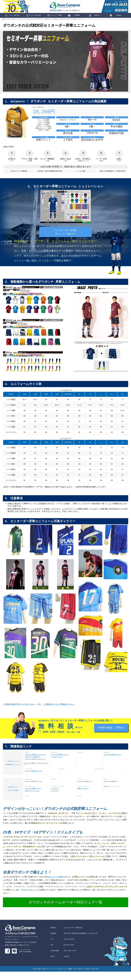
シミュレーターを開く (65, 235)
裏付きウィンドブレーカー (32, 799)
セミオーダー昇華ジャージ (85, 789)
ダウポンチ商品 (13, 796)
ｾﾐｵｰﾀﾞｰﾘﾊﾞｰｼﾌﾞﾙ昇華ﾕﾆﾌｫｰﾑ (33, 765)
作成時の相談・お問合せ (111, 737)
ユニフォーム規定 (56, 885)
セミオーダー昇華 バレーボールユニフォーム (36, 772)
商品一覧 (48, 20)
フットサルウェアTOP (10, 20)
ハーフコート (55, 796)
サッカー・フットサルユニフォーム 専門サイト (30, 20)
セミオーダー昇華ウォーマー (33, 796)
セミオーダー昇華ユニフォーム (60, 763)
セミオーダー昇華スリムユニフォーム (35, 763)
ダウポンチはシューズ (30, 898)
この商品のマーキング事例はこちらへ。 (59, 712)
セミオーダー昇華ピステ (111, 789)
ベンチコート (55, 799)
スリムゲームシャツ (57, 765)
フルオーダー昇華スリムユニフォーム (35, 767)
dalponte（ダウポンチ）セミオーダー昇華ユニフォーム (67, 20)
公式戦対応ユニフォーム (13, 770)
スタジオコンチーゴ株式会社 (73, 936)
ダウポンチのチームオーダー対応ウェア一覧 (65, 911)
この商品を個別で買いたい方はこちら (18, 712)
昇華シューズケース (83, 796)
